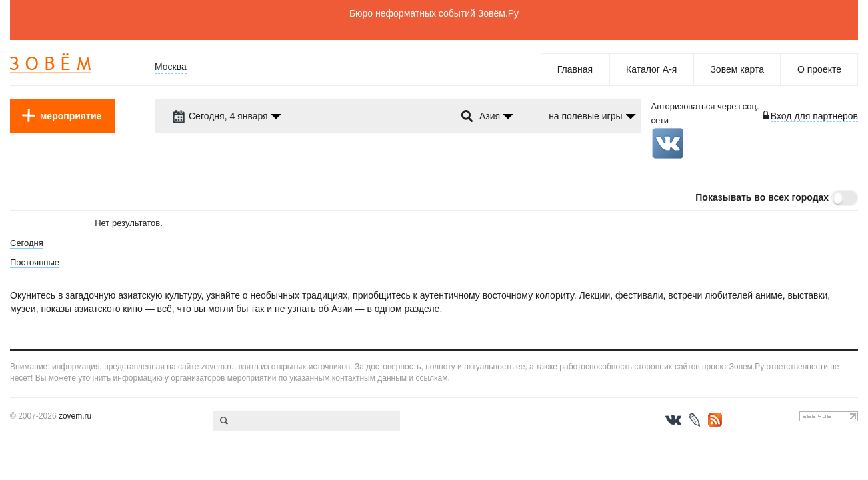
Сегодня (27, 243)
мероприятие (71, 116)
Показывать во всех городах (762, 197)
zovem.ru (75, 416)
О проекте (819, 69)
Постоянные (35, 262)
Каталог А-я (651, 69)
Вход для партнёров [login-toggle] (814, 116)
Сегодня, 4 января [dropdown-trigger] (220, 116)
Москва (171, 67)
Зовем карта (737, 69)
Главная (575, 69)
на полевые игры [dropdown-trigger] (585, 116)
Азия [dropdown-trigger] (490, 116)
